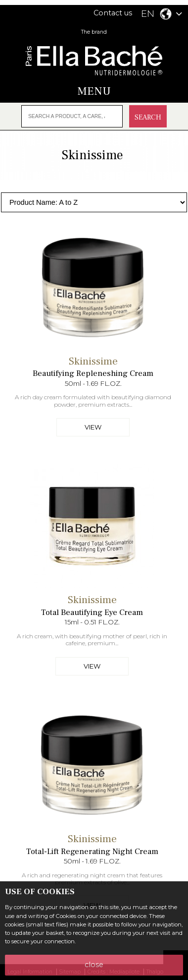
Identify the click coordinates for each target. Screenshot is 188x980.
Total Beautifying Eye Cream (92, 612)
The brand (94, 32)
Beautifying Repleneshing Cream (93, 373)
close (94, 965)
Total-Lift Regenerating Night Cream (92, 852)
